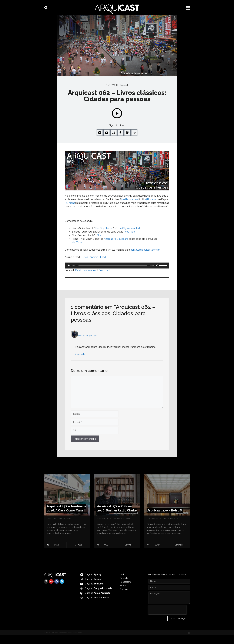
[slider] (113, 274)
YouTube (77, 251)
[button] (46, 8)
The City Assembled (128, 237)
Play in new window (86, 279)
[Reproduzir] (69, 274)
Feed (103, 266)
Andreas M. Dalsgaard (116, 247)
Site (99, 244)
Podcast (124, 93)
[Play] (117, 121)
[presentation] (167, 618)
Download (104, 279)
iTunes (84, 266)
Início (123, 583)
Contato (124, 598)
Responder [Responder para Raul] (80, 363)
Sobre (123, 594)
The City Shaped (104, 237)
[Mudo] (157, 274)
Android (94, 266)
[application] (117, 274)
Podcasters (125, 591)
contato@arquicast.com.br (145, 258)
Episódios (125, 587)
